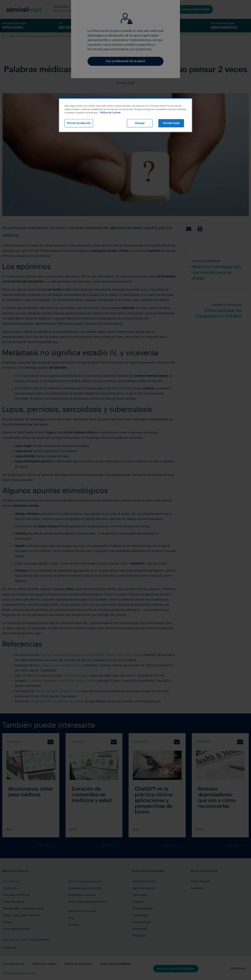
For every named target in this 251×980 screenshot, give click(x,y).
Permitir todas (171, 123)
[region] (125, 115)
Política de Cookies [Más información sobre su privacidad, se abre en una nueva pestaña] (110, 113)
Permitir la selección (79, 123)
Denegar (140, 123)
